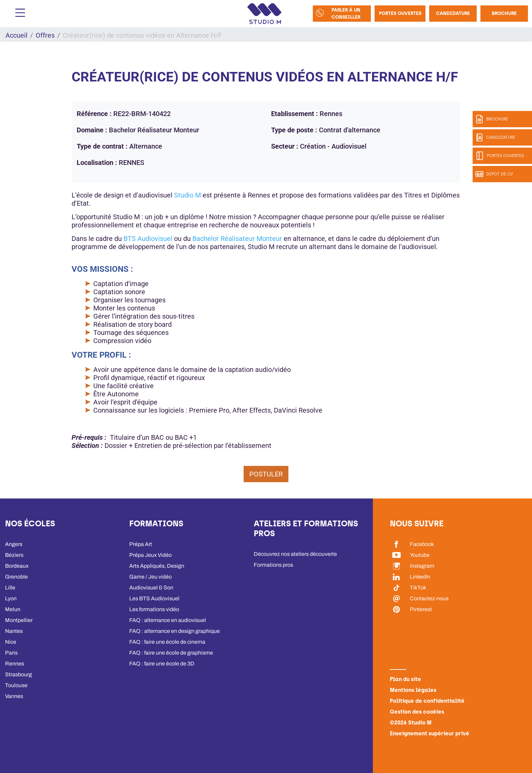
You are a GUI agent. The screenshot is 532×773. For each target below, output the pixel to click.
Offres (45, 35)
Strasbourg (18, 674)
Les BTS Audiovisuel (154, 598)
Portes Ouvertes (400, 13)
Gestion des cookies (417, 712)
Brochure (504, 13)
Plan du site (405, 679)
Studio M (187, 195)
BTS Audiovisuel (148, 239)
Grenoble (16, 577)
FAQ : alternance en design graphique (175, 631)
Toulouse (16, 685)
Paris (11, 653)
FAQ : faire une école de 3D (162, 664)
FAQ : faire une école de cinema (167, 642)
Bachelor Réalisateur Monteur (237, 239)
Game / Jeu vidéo (150, 577)
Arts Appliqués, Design (157, 566)
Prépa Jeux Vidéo (150, 555)
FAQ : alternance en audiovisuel (168, 620)
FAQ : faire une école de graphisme (171, 653)
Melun (13, 609)
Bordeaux (17, 566)
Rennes (15, 664)
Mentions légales (413, 690)
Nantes (14, 631)
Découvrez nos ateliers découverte (295, 554)
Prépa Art (141, 544)
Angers (14, 544)
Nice (11, 642)
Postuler (266, 474)
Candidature (453, 13)
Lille (10, 588)
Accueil (16, 35)
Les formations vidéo (154, 609)
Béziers (14, 555)
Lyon (11, 598)
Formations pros (273, 565)
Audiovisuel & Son (151, 588)
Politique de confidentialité (427, 701)
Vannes (14, 696)
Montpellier (19, 620)
